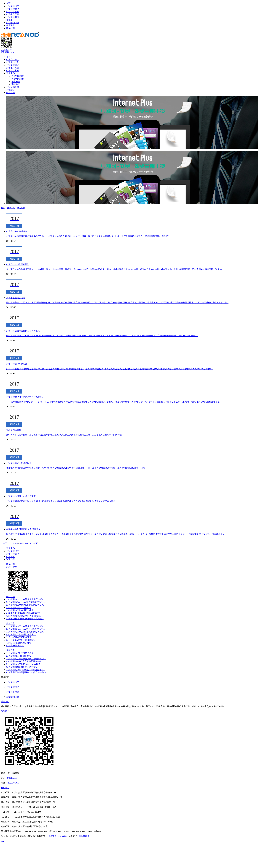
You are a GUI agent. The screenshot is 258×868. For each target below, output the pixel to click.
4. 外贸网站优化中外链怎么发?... (21, 634)
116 (30, 543)
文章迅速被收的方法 (16, 298)
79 (25, 543)
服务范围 (5, 677)
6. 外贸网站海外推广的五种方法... (22, 667)
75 (17, 543)
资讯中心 (10, 20)
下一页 (34, 543)
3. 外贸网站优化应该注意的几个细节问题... (26, 659)
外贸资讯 (16, 82)
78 (23, 543)
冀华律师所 (84, 836)
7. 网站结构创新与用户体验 (19, 643)
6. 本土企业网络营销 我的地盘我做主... (24, 613)
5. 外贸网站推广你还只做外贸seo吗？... (24, 664)
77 (21, 543)
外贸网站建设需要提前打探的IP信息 (23, 331)
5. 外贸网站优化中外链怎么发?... (21, 610)
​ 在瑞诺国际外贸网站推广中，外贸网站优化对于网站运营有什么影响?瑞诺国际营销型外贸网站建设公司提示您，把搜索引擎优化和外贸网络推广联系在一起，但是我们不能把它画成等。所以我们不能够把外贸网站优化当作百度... (114, 402)
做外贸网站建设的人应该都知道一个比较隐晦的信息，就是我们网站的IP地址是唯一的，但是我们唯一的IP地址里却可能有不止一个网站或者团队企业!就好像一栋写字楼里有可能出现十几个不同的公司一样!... (102, 336)
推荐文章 (10, 623)
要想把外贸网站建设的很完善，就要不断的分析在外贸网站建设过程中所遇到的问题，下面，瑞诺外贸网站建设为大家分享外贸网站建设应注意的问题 (76, 468)
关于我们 (5, 702)
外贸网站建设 (13, 12)
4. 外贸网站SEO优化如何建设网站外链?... (25, 661)
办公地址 (5, 788)
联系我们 (10, 28)
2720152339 (6, 50)
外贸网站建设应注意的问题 (19, 463)
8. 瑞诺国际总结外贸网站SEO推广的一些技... (27, 672)
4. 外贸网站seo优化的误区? (19, 608)
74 (15, 543)
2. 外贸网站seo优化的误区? (19, 656)
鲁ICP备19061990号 (58, 836)
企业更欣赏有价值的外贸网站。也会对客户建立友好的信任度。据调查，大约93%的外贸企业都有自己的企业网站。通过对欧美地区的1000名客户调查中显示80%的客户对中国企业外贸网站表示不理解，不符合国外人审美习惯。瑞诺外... (115, 269)
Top (3, 841)
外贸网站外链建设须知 (17, 231)
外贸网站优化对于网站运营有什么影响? (25, 397)
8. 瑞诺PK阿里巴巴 (15, 646)
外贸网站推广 (13, 6)
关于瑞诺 (10, 25)
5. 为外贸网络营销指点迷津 (19, 637)
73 (13, 543)
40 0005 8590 (14, 773)
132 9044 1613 (7, 52)
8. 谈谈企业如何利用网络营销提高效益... (25, 619)
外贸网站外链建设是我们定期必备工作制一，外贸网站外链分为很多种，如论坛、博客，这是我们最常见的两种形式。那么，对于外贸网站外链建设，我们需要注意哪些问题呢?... (88, 236)
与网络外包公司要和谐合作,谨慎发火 (23, 529)
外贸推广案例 (13, 14)
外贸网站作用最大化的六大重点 (21, 496)
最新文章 (10, 650)
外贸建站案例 (13, 17)
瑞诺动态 (16, 84)
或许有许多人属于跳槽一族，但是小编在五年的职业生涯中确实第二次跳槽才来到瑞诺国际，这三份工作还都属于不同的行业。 (65, 435)
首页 (8, 3)
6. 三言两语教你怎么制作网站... (21, 640)
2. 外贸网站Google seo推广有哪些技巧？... (25, 602)
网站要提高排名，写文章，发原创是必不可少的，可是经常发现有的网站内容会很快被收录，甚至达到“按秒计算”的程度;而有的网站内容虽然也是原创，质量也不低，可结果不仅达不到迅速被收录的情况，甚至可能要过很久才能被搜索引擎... (117, 303)
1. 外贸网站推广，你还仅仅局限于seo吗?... (26, 599)
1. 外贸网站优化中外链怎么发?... (21, 653)
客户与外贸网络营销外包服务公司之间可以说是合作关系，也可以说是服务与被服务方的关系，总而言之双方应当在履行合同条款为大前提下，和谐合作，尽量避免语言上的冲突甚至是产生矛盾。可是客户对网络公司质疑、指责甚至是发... (116, 534)
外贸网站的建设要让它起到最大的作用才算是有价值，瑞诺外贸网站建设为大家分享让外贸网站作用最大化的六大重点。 (62, 501)
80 (27, 543)
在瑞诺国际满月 (14, 430)
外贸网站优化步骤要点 (17, 364)
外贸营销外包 (13, 23)
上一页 (4, 543)
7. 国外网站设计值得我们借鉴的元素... (24, 616)
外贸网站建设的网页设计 (18, 264)
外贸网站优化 (13, 9)
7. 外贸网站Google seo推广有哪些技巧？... (25, 670)
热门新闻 (10, 597)
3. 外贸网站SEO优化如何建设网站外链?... (25, 605)
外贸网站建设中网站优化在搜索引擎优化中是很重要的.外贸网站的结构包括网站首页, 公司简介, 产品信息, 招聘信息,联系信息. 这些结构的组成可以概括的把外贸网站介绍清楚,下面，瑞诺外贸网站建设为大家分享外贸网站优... (110, 369)
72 (10, 543)
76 (19, 543)
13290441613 (14, 783)
